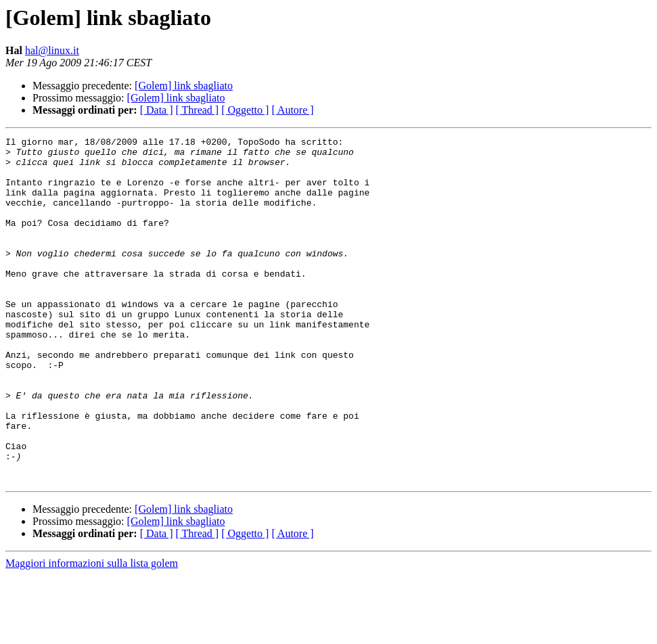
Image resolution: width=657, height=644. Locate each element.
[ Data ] (157, 110)
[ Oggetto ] (245, 110)
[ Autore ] (292, 110)
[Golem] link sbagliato (184, 86)
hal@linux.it (52, 50)
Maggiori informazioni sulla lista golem (92, 632)
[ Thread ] (198, 110)
